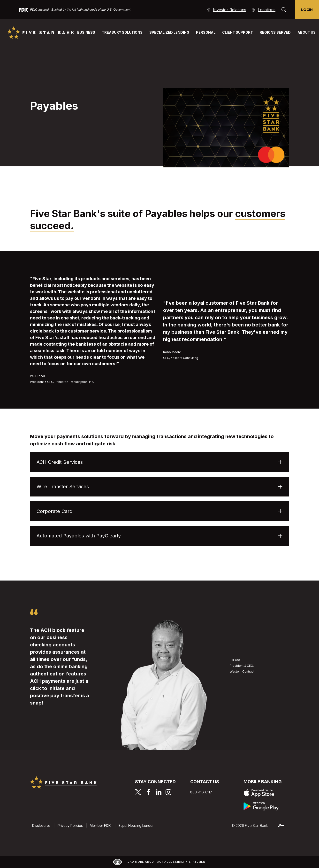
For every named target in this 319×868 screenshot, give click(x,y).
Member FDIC (101, 825)
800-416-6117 (201, 792)
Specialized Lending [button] (169, 32)
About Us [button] (307, 32)
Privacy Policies (70, 825)
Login (307, 10)
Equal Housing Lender (136, 825)
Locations (263, 10)
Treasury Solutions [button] (122, 32)
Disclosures (41, 825)
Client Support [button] (238, 32)
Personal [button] (206, 32)
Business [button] (86, 32)
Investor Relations (226, 10)
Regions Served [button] (275, 32)
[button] (159, 462)
